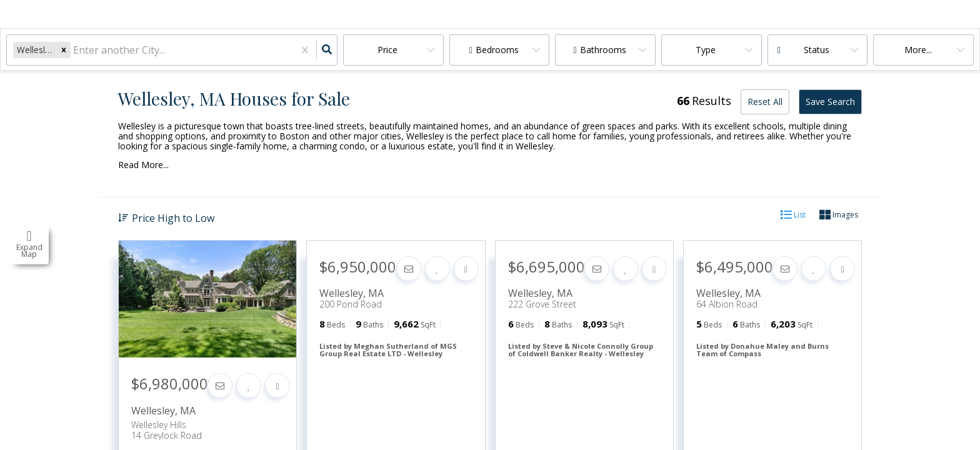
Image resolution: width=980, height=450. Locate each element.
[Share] (277, 386)
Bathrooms (603, 50)
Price (387, 50)
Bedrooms (497, 50)
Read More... (143, 165)
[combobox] (74, 50)
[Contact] (220, 386)
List (793, 215)
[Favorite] (249, 386)
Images (839, 215)
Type (706, 50)
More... (918, 50)
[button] (64, 50)
